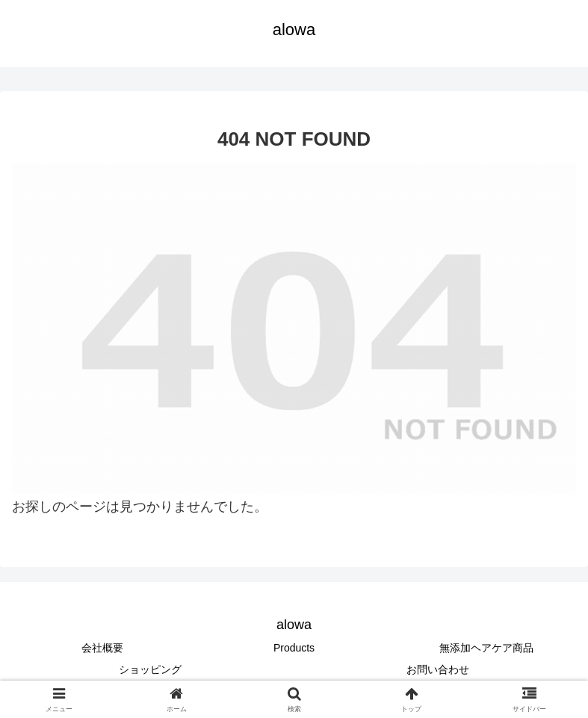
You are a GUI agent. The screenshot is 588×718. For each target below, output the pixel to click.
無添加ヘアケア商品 (486, 648)
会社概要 (102, 648)
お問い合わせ (438, 669)
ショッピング (150, 669)
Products (294, 648)
